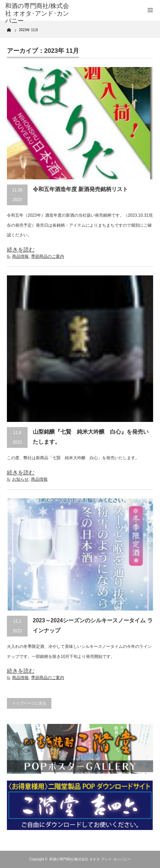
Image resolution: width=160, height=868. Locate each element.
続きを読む (21, 250)
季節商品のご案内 (48, 256)
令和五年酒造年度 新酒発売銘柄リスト (80, 189)
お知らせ (20, 479)
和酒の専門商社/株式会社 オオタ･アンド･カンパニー (90, 859)
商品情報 (20, 256)
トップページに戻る (29, 703)
